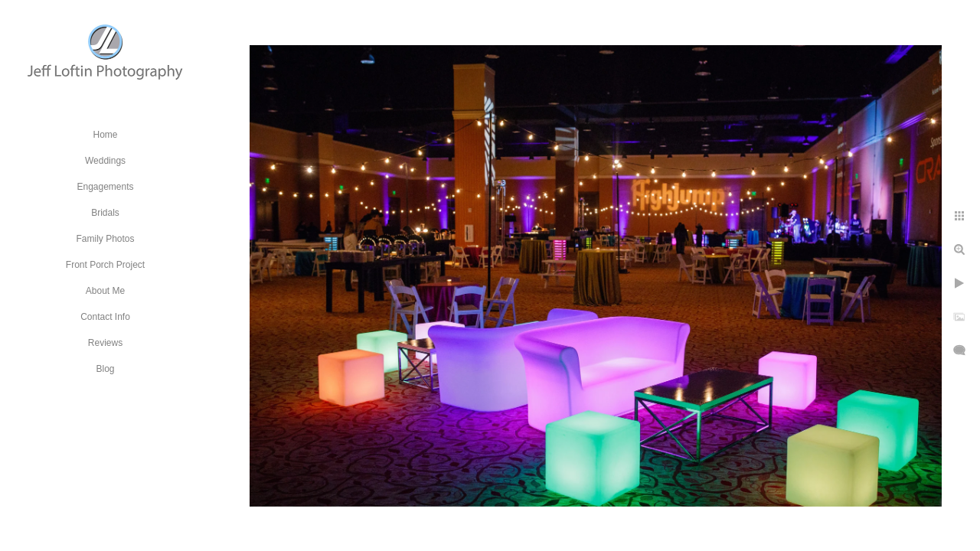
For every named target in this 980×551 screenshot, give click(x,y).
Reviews (105, 343)
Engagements (105, 187)
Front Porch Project (105, 265)
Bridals (105, 213)
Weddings (105, 161)
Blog (105, 369)
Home (105, 135)
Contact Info (105, 317)
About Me (105, 291)
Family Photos (105, 239)
